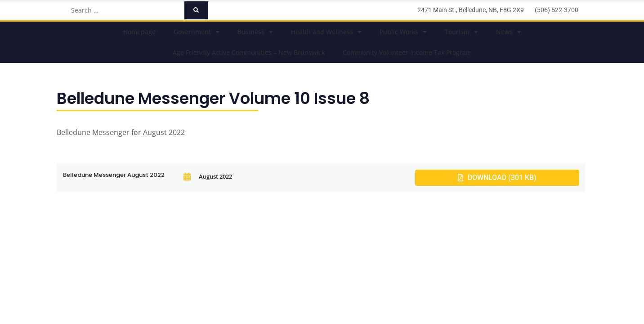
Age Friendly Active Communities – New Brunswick (249, 52)
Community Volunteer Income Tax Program (407, 52)
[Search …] (125, 10)
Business (255, 32)
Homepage (139, 32)
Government (197, 32)
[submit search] (196, 10)
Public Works (403, 32)
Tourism (461, 32)
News (509, 32)
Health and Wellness (326, 32)
